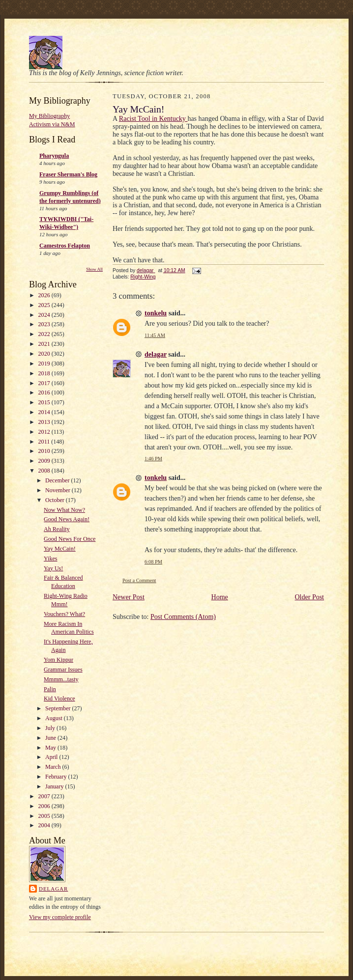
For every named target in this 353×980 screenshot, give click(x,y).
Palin (50, 689)
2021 (45, 344)
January (55, 786)
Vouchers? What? (64, 614)
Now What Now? (64, 510)
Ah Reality (57, 529)
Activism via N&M (52, 124)
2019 (45, 364)
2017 (45, 383)
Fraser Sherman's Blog (68, 174)
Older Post (310, 597)
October (56, 500)
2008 (45, 471)
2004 (45, 825)
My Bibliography (49, 116)
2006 (45, 806)
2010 (45, 451)
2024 (45, 315)
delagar (53, 889)
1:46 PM (153, 459)
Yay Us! (53, 568)
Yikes (50, 559)
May (51, 748)
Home (220, 597)
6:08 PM (153, 562)
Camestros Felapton (65, 246)
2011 (45, 442)
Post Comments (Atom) (183, 617)
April (52, 757)
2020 (45, 354)
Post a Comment (139, 580)
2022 (45, 334)
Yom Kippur (59, 660)
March (54, 767)
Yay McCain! (60, 549)
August (55, 718)
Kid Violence (59, 699)
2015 (45, 402)
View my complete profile (60, 917)
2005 (45, 816)
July (51, 728)
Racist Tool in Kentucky (153, 119)
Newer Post (129, 597)
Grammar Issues (63, 670)
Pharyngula (54, 156)
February (57, 777)
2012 (45, 432)
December (58, 480)
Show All (94, 269)
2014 (45, 412)
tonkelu (156, 313)
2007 (45, 796)
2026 (45, 295)
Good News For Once (70, 539)
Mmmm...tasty (61, 679)
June (51, 738)
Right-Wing (143, 277)
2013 (45, 422)
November (59, 490)
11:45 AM (155, 335)
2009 (45, 461)
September (59, 708)
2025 (45, 305)
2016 (45, 392)
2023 (45, 324)
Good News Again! (67, 519)
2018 (45, 373)
